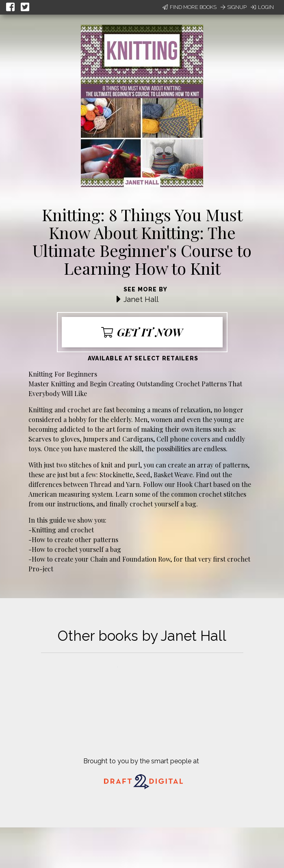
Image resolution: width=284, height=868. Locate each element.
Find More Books (190, 7)
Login (262, 7)
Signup (234, 7)
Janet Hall (141, 299)
